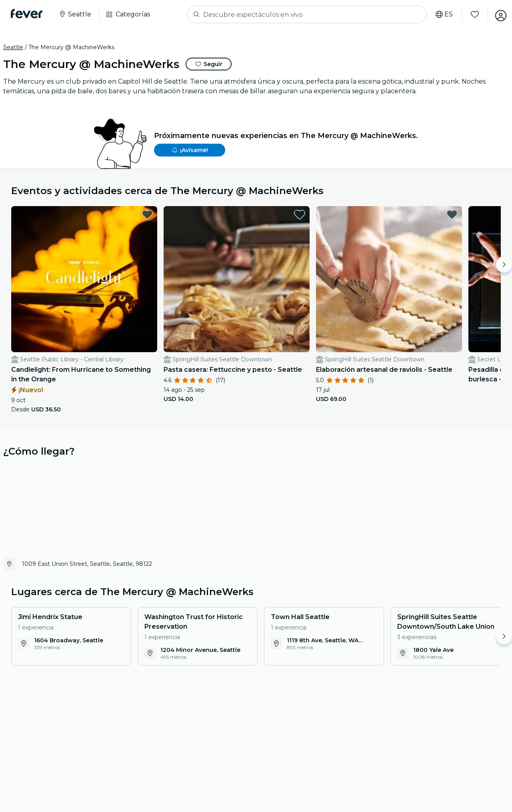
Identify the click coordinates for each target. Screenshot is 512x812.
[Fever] (29, 14)
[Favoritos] (471, 14)
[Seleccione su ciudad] (77, 14)
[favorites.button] (119, 215)
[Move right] (504, 265)
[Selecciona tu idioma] (440, 14)
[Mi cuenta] (497, 14)
